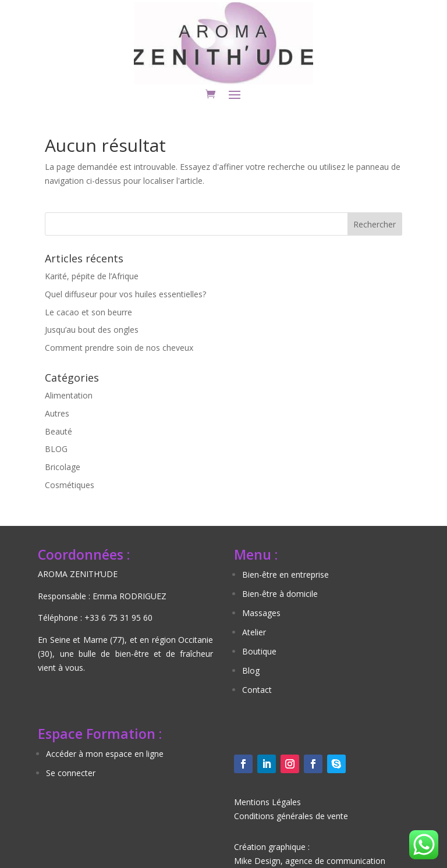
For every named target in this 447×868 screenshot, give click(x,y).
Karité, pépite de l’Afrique (92, 276)
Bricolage (63, 467)
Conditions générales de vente (291, 816)
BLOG (56, 449)
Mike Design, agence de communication (310, 861)
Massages (261, 613)
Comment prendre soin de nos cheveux (119, 348)
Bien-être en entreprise (285, 574)
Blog (251, 670)
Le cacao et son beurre (88, 312)
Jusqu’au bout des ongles (92, 330)
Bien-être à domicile (280, 594)
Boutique (259, 651)
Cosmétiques (70, 485)
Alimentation (69, 395)
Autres (57, 413)
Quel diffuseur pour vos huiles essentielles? (125, 294)
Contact (257, 690)
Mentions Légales (267, 802)
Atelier (254, 632)
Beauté (58, 431)
